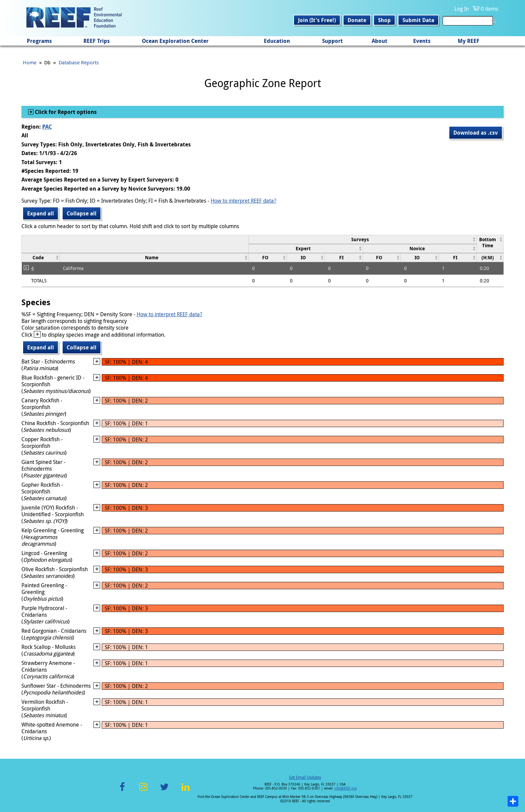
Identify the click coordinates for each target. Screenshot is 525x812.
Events (422, 41)
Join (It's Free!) (317, 20)
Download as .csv (476, 133)
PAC (47, 127)
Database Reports (79, 62)
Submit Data (418, 20)
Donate (357, 20)
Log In (462, 9)
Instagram (143, 791)
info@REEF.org (346, 788)
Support (332, 41)
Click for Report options (65, 112)
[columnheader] (363, 239)
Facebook (122, 791)
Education (277, 41)
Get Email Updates (305, 777)
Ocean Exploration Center (175, 41)
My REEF (469, 41)
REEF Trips (97, 41)
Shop (384, 20)
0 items (490, 9)
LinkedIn (185, 791)
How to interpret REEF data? (243, 201)
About (380, 41)
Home (30, 62)
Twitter (164, 791)
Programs (39, 41)
